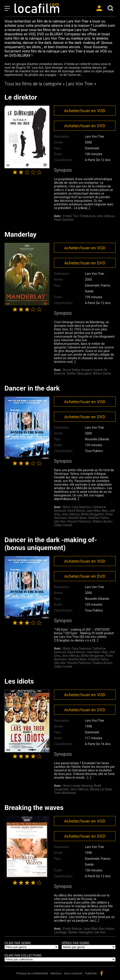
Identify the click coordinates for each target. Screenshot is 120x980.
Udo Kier (60, 521)
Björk (67, 507)
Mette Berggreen (92, 514)
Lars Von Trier (95, 136)
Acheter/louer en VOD (85, 111)
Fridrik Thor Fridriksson (79, 216)
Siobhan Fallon (98, 518)
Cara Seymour (81, 507)
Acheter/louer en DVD (85, 126)
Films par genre (18, 943)
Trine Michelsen (65, 793)
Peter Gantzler (64, 220)
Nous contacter (73, 973)
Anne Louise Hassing (78, 786)
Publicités (91, 973)
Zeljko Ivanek (63, 525)
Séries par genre (75, 943)
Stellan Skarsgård (79, 373)
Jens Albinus (106, 216)
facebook (102, 973)
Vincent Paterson (79, 521)
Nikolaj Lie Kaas (101, 789)
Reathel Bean (78, 518)
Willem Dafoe (102, 373)
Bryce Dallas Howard (78, 370)
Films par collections (23, 955)
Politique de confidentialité (32, 973)
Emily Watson (73, 929)
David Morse (76, 511)
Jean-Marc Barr (97, 511)
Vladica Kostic (102, 521)
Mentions (56, 973)
